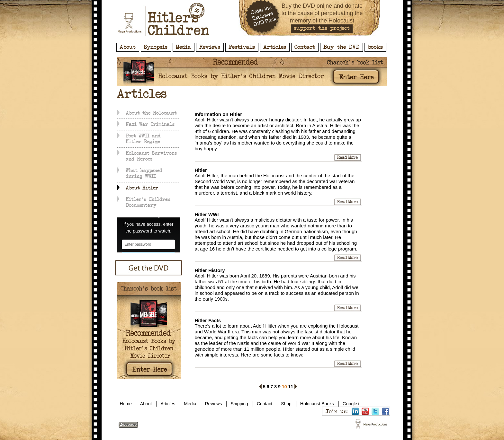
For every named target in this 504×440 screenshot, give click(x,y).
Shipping (239, 404)
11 (291, 386)
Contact (305, 47)
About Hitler (142, 188)
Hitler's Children (163, 19)
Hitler (201, 170)
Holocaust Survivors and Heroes (151, 156)
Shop (286, 404)
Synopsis (156, 47)
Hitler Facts (208, 320)
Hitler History (210, 270)
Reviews (210, 47)
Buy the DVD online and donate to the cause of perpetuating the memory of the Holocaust (322, 13)
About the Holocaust (151, 113)
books (375, 47)
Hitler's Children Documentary (148, 202)
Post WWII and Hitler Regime (143, 139)
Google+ (351, 404)
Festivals (242, 47)
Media (183, 47)
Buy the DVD (341, 47)
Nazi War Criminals (150, 124)
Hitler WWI (207, 214)
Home (126, 404)
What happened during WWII (144, 173)
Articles (275, 47)
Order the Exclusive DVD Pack (263, 18)
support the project (322, 28)
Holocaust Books (317, 404)
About (128, 47)
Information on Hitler (219, 114)
